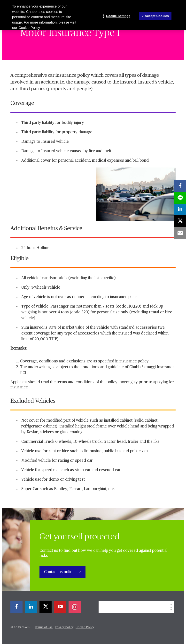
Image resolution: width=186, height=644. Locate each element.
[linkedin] (31, 607)
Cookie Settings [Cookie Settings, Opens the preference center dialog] (118, 16)
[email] (180, 233)
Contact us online (60, 572)
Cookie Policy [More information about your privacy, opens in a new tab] (29, 28)
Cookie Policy (85, 627)
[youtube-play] (60, 607)
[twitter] (46, 607)
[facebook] (16, 607)
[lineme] (180, 198)
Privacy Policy (64, 627)
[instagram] (75, 607)
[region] (93, 15)
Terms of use (44, 627)
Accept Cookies (157, 16)
